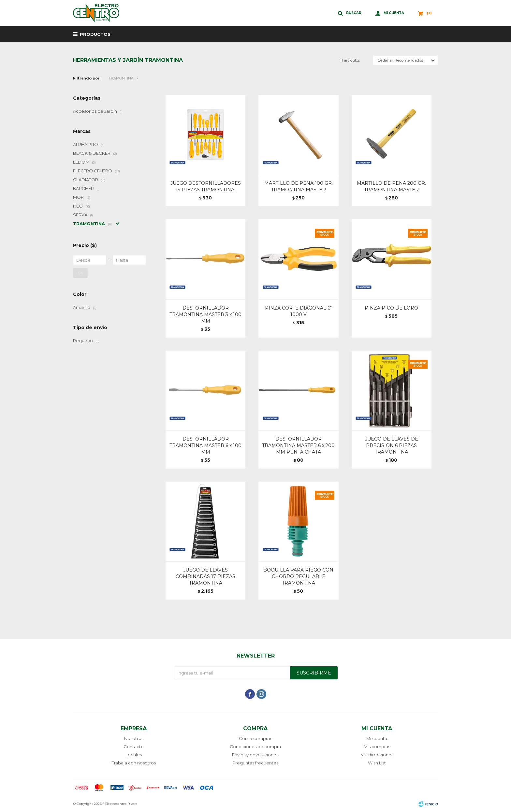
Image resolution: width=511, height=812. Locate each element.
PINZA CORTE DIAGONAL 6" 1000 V (298, 311)
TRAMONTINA (121, 78)
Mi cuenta (377, 738)
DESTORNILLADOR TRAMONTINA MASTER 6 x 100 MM (205, 445)
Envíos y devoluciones (255, 755)
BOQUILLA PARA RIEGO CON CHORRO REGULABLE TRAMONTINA (298, 576)
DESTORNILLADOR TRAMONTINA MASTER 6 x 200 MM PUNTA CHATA (298, 445)
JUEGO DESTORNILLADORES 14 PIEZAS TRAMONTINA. (206, 186)
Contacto (134, 747)
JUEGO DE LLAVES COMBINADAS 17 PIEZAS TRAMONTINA (205, 576)
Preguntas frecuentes (255, 763)
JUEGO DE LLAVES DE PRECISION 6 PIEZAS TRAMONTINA (392, 445)
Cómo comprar (255, 738)
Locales (134, 755)
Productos (95, 34)
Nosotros (134, 738)
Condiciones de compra (255, 747)
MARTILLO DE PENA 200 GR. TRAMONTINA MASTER (391, 186)
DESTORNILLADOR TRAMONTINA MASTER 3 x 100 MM (205, 314)
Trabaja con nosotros (134, 763)
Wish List (377, 763)
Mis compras (377, 747)
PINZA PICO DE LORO (391, 308)
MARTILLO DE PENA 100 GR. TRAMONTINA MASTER (299, 186)
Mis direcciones (377, 755)
